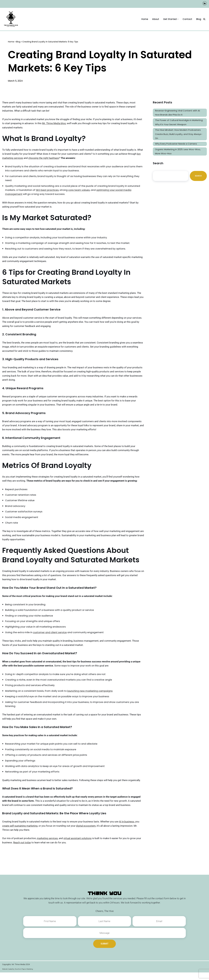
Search (198, 177)
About (155, 19)
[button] (178, 19)
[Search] (204, 19)
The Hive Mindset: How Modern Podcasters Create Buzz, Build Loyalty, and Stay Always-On (179, 135)
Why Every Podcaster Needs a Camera (176, 144)
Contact (187, 19)
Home (144, 19)
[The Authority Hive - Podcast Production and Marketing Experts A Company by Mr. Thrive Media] (12, 19)
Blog (199, 19)
